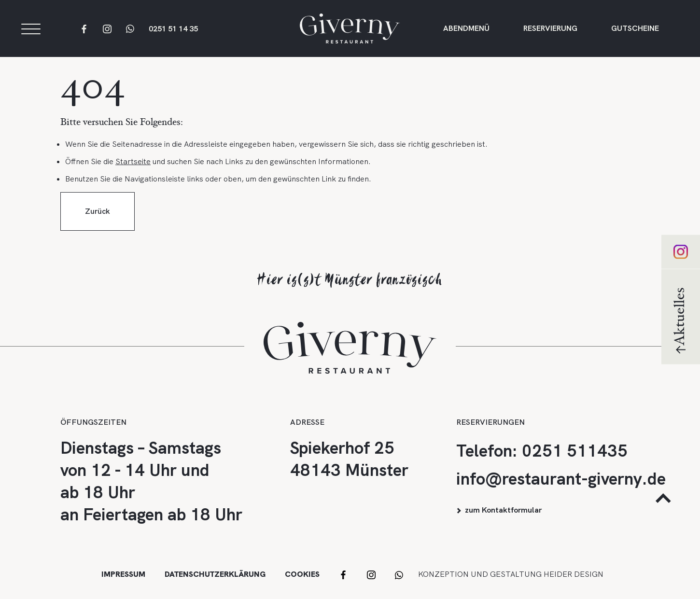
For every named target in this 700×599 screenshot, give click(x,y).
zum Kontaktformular (503, 510)
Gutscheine (635, 29)
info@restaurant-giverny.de (561, 479)
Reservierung (550, 29)
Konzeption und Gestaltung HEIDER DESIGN (511, 574)
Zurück (98, 217)
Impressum (123, 574)
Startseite (133, 167)
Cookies (302, 574)
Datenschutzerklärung (215, 574)
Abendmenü (466, 29)
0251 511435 (575, 451)
